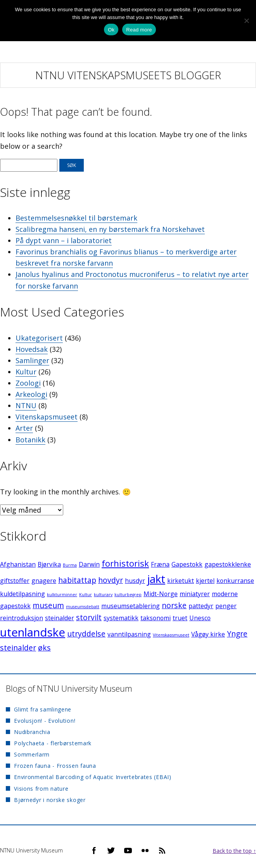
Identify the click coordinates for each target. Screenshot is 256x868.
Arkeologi (31, 394)
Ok (111, 30)
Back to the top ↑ (234, 851)
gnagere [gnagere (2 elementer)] (44, 581)
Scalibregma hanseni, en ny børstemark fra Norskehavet (110, 229)
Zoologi (28, 383)
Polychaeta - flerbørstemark (53, 743)
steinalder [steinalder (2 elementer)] (60, 618)
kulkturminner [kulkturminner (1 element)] (62, 595)
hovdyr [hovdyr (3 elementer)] (111, 580)
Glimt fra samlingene (43, 709)
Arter (24, 428)
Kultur (26, 372)
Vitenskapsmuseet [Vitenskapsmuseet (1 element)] (171, 635)
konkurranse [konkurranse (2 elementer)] (235, 581)
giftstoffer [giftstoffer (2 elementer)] (15, 581)
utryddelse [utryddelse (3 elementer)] (86, 634)
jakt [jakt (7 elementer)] (156, 579)
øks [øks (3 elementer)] (44, 648)
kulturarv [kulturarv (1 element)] (103, 595)
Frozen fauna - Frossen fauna (55, 766)
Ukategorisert (39, 338)
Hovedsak (32, 349)
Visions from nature (41, 789)
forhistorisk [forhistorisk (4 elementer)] (125, 563)
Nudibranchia (32, 732)
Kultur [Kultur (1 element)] (86, 595)
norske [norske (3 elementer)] (174, 605)
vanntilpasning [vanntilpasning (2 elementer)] (129, 634)
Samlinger (32, 360)
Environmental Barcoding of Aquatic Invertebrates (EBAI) (93, 777)
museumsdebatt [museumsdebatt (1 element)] (83, 607)
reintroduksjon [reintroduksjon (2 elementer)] (22, 618)
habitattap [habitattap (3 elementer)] (77, 580)
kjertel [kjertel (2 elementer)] (205, 581)
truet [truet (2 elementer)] (180, 618)
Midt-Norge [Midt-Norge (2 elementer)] (161, 594)
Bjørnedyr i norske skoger (50, 800)
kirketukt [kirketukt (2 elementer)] (181, 581)
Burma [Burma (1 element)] (70, 565)
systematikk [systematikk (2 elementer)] (121, 618)
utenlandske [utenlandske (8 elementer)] (33, 632)
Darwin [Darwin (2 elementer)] (89, 564)
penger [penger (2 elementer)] (226, 606)
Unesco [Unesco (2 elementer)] (200, 618)
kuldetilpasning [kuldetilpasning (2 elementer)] (22, 594)
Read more (139, 30)
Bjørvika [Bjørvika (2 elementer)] (49, 564)
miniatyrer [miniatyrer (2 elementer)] (195, 594)
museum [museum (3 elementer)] (48, 605)
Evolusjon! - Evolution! (45, 721)
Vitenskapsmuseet (47, 417)
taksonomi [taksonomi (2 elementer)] (156, 618)
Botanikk (30, 440)
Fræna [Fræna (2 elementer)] (160, 564)
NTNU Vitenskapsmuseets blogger (128, 75)
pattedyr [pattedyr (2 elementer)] (201, 606)
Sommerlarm (32, 754)
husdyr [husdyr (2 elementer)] (135, 581)
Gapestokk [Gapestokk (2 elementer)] (187, 564)
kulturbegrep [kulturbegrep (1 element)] (128, 595)
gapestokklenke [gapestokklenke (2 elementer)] (228, 564)
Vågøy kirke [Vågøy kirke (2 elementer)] (208, 634)
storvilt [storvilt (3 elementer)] (89, 617)
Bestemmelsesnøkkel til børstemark (76, 218)
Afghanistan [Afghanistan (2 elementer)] (18, 564)
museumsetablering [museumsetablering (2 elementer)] (131, 606)
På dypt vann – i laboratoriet (64, 240)
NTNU (26, 405)
